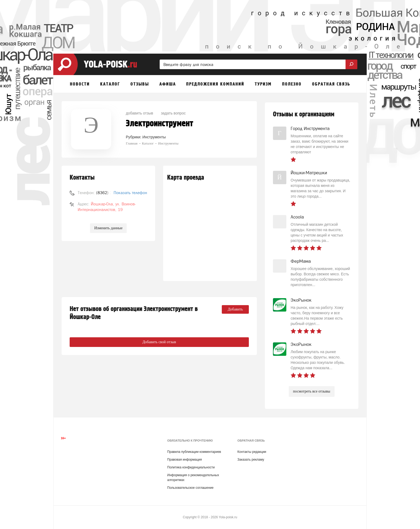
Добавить (235, 309)
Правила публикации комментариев (194, 452)
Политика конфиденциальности (191, 467)
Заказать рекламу (251, 460)
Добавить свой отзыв (159, 342)
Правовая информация (184, 460)
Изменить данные (108, 228)
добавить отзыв (140, 113)
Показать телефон (130, 193)
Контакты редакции (252, 452)
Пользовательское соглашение (190, 488)
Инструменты (154, 137)
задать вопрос (173, 113)
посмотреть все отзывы (312, 391)
